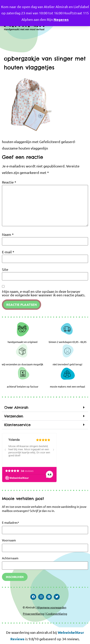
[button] (45, 408)
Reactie (9, 182)
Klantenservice (17, 425)
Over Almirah (16, 407)
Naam (8, 234)
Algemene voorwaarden (52, 607)
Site (5, 269)
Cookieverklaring (57, 614)
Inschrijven (15, 577)
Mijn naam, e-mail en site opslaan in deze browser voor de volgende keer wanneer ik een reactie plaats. (44, 293)
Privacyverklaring (34, 614)
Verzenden (14, 416)
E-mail (8, 252)
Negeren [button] (61, 19)
